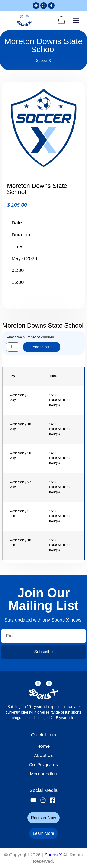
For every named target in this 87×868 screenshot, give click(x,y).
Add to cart (42, 347)
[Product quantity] (13, 347)
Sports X (53, 855)
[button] (76, 20)
